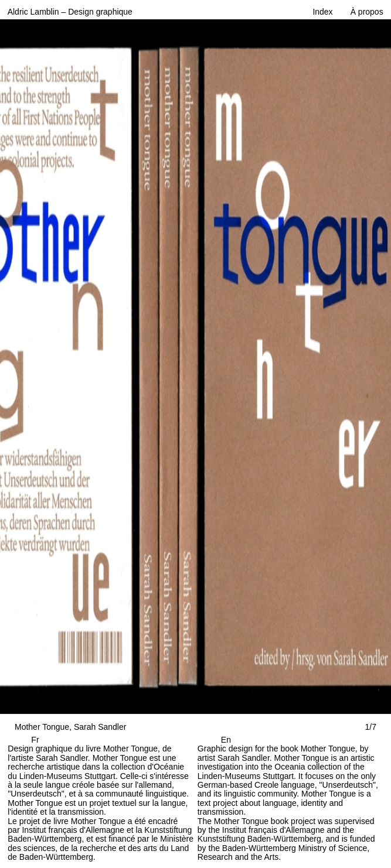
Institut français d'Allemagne (73, 830)
